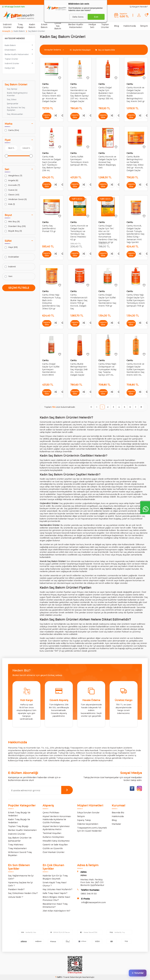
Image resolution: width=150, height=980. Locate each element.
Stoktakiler (12, 257)
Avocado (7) (12, 185)
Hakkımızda (130, 26)
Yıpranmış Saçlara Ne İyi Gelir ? (20, 884)
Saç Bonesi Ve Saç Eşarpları (16, 109)
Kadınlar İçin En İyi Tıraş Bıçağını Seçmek (55, 877)
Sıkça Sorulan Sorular (88, 813)
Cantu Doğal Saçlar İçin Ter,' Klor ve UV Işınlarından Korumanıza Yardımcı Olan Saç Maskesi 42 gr (108, 234)
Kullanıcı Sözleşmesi (53, 837)
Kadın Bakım (32, 26)
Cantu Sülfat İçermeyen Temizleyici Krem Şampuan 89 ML (79, 161)
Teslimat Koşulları (52, 833)
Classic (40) (12, 195)
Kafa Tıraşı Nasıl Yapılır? (55, 893)
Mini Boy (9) (12, 222)
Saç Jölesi (12, 99)
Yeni (8, 276)
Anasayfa (6, 31)
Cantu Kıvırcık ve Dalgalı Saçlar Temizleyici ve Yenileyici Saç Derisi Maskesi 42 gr (79, 233)
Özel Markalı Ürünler (54, 852)
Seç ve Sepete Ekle (105, 50)
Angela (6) (11, 180)
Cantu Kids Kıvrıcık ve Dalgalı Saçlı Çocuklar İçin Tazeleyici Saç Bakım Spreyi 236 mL (51, 164)
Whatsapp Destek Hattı (14, 7)
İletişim (144, 26)
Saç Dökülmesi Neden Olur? (23, 893)
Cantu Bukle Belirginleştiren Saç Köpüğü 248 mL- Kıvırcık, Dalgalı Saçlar (79, 369)
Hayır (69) (11, 247)
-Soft (58, 977)
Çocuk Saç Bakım (58, 26)
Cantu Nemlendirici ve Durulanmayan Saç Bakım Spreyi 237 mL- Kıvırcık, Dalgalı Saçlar (79, 94)
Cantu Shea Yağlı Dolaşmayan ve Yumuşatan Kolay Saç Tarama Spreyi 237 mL (107, 369)
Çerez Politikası (51, 813)
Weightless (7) (13, 176)
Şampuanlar (13, 103)
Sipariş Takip (84, 820)
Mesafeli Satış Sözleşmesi (56, 841)
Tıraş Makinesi (16, 845)
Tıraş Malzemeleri (17, 848)
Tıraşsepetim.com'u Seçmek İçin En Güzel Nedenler (92, 829)
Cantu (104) (12, 130)
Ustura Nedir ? (16, 897)
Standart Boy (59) (15, 226)
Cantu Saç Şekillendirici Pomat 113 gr (49, 228)
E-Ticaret (65, 977)
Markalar (116, 824)
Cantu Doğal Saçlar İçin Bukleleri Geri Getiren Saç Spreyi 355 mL (106, 93)
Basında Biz (118, 813)
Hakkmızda (118, 816)
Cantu (45, 84)
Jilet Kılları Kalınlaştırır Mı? (56, 911)
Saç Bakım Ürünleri (16, 85)
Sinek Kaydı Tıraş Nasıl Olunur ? (54, 884)
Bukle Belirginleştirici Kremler (17, 94)
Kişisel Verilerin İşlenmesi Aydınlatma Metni (56, 828)
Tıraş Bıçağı (20, 26)
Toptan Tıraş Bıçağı (18, 826)
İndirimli (10, 267)
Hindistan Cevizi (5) (16, 199)
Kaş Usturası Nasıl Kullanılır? (57, 889)
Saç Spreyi (12, 89)
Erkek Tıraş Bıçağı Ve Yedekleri (19, 814)
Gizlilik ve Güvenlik (53, 848)
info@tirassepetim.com (93, 902)
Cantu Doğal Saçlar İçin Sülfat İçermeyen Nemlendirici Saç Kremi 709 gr (107, 300)
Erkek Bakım (44, 26)
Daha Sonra (78, 17)
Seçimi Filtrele (19, 288)
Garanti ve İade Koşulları (55, 845)
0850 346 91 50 (89, 894)
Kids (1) (10, 204)
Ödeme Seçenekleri (88, 824)
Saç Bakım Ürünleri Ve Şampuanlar (20, 839)
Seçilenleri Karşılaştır (80, 50)
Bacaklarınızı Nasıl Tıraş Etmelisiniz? (55, 905)
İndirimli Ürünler (7, 26)
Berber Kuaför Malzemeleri (76, 26)
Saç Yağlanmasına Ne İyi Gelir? (21, 877)
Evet (96, 17)
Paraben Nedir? (16, 889)
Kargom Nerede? (139, 7)
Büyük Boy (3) (13, 231)
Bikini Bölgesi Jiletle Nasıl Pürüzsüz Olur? (56, 899)
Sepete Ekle (47, 116)
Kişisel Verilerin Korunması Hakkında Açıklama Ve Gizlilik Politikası (57, 819)
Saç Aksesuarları (15, 114)
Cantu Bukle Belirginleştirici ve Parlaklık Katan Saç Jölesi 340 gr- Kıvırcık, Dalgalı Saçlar (135, 164)
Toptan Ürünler (105, 26)
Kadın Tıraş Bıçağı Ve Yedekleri (19, 821)
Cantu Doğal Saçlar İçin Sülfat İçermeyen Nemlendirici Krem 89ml (51, 369)
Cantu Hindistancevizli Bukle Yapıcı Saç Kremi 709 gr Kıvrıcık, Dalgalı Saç (79, 302)
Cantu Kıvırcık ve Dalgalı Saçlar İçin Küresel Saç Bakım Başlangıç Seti (108, 162)
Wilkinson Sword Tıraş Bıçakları (20, 854)
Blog (117, 26)
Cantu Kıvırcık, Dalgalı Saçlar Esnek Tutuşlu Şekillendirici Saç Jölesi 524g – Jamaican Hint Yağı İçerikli (135, 234)
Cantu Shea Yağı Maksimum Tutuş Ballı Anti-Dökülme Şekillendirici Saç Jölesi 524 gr (51, 302)
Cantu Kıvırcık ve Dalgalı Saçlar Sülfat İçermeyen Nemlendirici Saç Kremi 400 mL (135, 369)
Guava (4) (11, 190)
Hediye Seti (92, 26)
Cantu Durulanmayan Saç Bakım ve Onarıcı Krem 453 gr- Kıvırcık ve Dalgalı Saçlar (51, 94)
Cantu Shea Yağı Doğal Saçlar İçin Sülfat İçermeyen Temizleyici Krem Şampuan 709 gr (136, 300)
